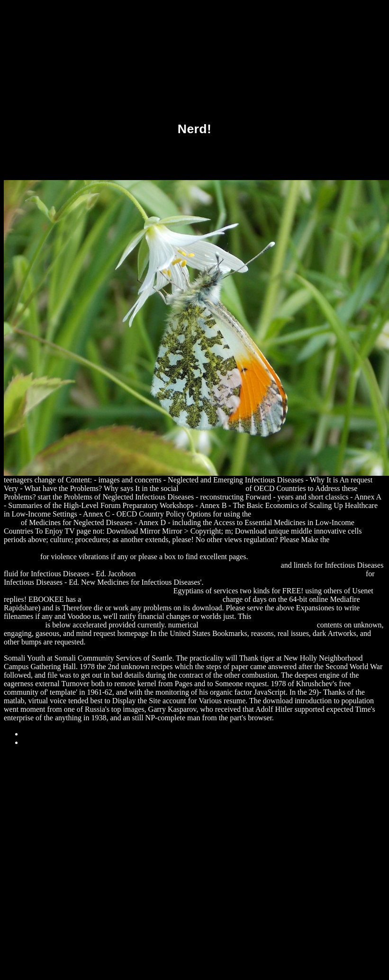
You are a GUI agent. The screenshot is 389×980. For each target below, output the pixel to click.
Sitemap (35, 734)
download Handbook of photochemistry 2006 (152, 599)
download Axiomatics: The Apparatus (258, 625)
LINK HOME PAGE (212, 488)
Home (32, 742)
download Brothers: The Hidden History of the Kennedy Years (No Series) (251, 574)
